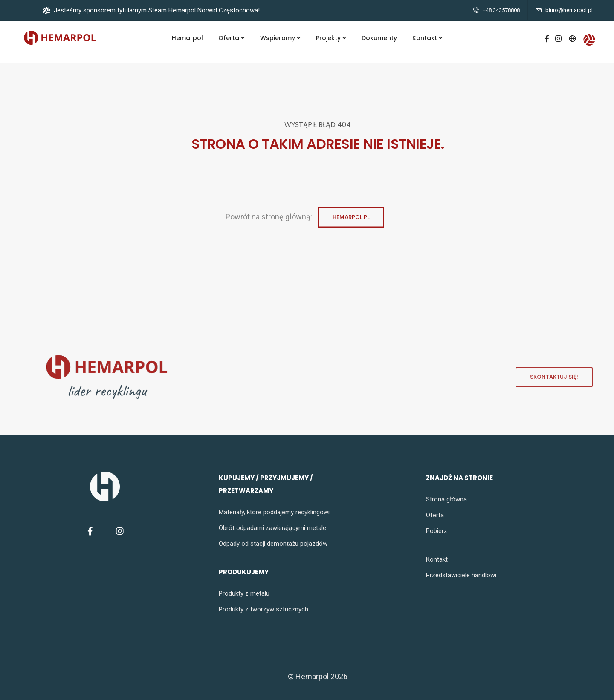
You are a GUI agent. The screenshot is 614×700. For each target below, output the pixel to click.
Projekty (331, 38)
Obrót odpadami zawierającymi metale (272, 528)
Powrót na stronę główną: (270, 217)
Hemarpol (187, 38)
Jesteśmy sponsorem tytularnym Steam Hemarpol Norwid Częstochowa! (151, 10)
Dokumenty (379, 38)
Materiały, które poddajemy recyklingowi (274, 512)
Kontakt (427, 38)
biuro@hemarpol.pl (569, 10)
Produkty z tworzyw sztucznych (264, 609)
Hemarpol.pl (351, 220)
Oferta (232, 38)
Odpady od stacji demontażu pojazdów (273, 544)
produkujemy (244, 572)
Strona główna (446, 499)
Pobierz (437, 531)
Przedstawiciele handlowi (461, 575)
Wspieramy (280, 38)
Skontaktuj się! (547, 377)
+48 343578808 (501, 10)
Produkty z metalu (244, 593)
